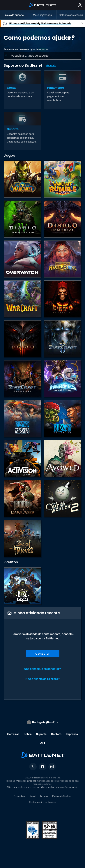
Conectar (43, 654)
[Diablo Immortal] (63, 219)
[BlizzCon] (22, 586)
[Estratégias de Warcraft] (22, 299)
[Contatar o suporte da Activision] (22, 459)
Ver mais (51, 65)
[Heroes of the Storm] (63, 379)
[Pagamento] (63, 90)
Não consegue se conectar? (42, 669)
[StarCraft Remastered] (22, 379)
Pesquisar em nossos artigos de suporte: (26, 49)
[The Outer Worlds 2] (63, 499)
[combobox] (42, 56)
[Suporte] (22, 131)
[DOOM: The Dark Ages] (22, 499)
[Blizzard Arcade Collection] (22, 419)
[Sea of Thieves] (22, 538)
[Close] (82, 23)
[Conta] (22, 90)
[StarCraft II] (63, 339)
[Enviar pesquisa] (7, 56)
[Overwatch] (22, 259)
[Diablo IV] (22, 219)
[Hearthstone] (63, 259)
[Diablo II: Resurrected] (63, 299)
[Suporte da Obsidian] (63, 459)
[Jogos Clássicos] (63, 419)
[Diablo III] (22, 339)
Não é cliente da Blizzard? (43, 679)
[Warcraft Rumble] (63, 179)
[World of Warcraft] (22, 179)
